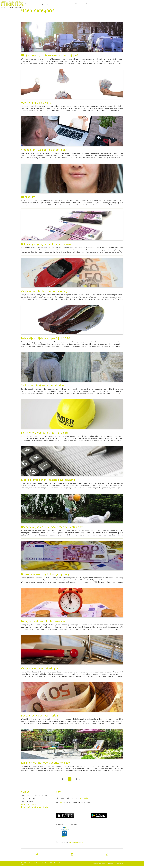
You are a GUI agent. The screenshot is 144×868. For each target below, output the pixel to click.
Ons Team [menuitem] (29, 5)
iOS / (82, 800)
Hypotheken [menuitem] (52, 5)
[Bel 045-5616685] (141, 5)
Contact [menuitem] (92, 5)
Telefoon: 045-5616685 (29, 807)
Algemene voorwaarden (99, 865)
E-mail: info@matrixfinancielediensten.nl (36, 809)
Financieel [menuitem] (62, 5)
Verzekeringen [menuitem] (40, 5)
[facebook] (37, 856)
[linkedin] (72, 856)
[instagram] (107, 856)
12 (84, 781)
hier (61, 804)
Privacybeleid (119, 865)
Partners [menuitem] (84, 5)
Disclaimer (111, 865)
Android (86, 800)
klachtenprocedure (75, 844)
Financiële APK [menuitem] (73, 5)
